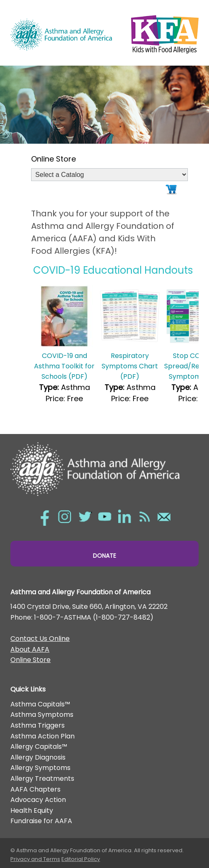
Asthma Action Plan (43, 736)
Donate (104, 556)
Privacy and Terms (35, 859)
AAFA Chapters (35, 789)
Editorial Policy (81, 859)
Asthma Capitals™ (40, 704)
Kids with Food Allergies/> (165, 32)
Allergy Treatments (42, 779)
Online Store (30, 660)
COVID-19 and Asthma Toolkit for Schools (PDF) (64, 366)
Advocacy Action (38, 800)
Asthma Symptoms (42, 715)
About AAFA (30, 649)
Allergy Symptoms (40, 768)
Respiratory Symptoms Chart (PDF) (130, 366)
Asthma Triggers (38, 725)
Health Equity (32, 810)
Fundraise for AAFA (41, 821)
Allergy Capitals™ (39, 747)
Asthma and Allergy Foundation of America (61, 35)
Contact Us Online (40, 639)
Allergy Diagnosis (38, 757)
